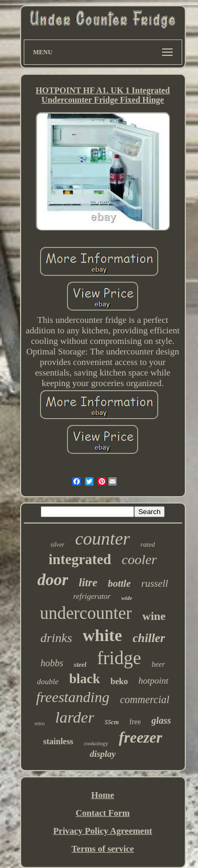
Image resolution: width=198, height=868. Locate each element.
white (103, 635)
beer (158, 664)
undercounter (86, 613)
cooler (139, 560)
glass (161, 721)
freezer (140, 737)
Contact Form (102, 813)
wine (154, 616)
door (53, 580)
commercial (145, 699)
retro (39, 723)
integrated (80, 559)
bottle (119, 583)
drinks (56, 638)
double (48, 682)
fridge (119, 658)
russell (155, 583)
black (84, 679)
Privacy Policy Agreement (103, 831)
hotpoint (153, 681)
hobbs (52, 663)
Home (103, 795)
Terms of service (102, 849)
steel (80, 664)
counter (102, 539)
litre (88, 583)
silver (58, 545)
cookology (96, 743)
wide (127, 598)
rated (148, 544)
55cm (112, 722)
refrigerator (92, 596)
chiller (149, 638)
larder (74, 717)
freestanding (73, 697)
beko (119, 681)
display (103, 754)
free (135, 722)
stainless (58, 741)
